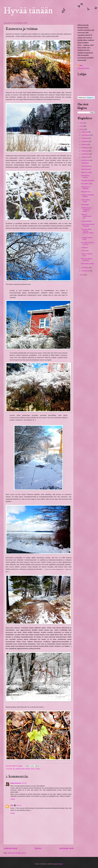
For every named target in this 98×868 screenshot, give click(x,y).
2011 (82, 275)
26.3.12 (19, 805)
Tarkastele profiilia (83, 68)
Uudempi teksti (10, 848)
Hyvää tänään (28, 11)
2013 (82, 126)
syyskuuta (85, 141)
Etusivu (38, 848)
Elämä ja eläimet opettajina (87, 260)
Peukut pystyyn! (86, 166)
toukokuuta (85, 154)
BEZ (12, 805)
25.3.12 (24, 783)
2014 (82, 123)
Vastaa (13, 799)
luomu (33, 769)
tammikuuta (85, 271)
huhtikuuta (85, 157)
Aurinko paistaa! (86, 221)
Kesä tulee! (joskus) (88, 264)
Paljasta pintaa (86, 169)
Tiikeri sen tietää (87, 172)
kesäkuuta (85, 151)
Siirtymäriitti (85, 205)
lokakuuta (85, 138)
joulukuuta (85, 132)
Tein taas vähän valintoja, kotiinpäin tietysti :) (87, 232)
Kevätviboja (85, 163)
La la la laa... (85, 251)
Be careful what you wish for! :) (88, 243)
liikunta (28, 769)
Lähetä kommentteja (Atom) (17, 853)
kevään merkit (20, 769)
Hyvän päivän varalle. (86, 201)
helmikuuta (85, 268)
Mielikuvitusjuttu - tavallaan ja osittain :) (87, 210)
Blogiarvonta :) (86, 192)
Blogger (60, 864)
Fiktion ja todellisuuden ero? (86, 216)
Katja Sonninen (16, 783)
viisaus (38, 769)
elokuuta (84, 145)
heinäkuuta (85, 148)
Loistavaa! (85, 248)
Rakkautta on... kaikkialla (86, 188)
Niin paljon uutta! (87, 184)
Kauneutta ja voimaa (85, 176)
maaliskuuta (86, 160)
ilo (14, 769)
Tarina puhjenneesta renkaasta (88, 225)
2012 (82, 129)
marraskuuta (86, 135)
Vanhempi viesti (66, 848)
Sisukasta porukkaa (88, 181)
